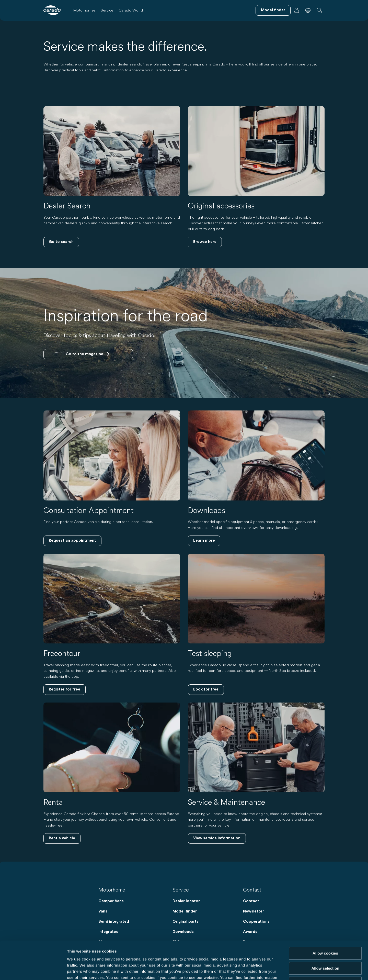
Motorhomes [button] (84, 10)
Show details (268, 970)
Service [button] (107, 10)
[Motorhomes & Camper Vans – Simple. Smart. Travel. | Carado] (52, 10)
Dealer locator (186, 901)
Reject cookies (325, 947)
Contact (251, 901)
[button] (308, 10)
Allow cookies (325, 917)
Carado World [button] (131, 10)
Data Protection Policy (100, 948)
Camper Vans (111, 901)
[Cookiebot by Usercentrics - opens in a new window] (33, 970)
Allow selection (325, 933)
